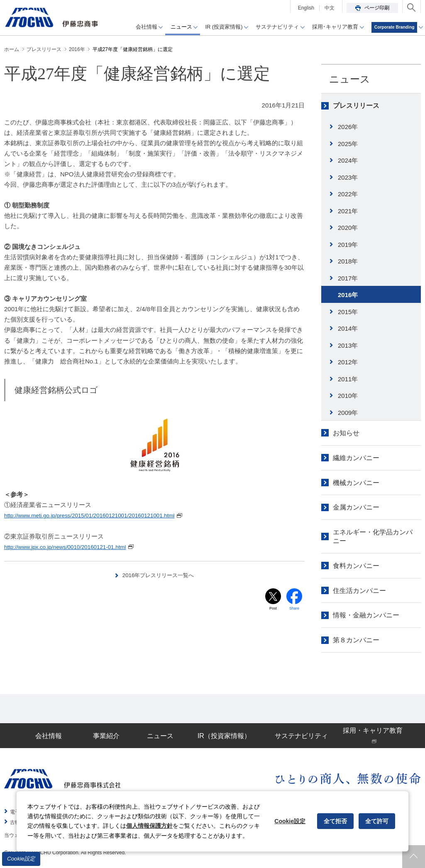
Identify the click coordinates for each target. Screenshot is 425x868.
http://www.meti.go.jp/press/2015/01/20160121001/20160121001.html (100, 515)
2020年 (348, 228)
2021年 (348, 211)
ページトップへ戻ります (414, 857)
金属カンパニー (356, 507)
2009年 (348, 413)
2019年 (348, 245)
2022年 (348, 194)
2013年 (348, 345)
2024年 (348, 160)
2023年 (348, 177)
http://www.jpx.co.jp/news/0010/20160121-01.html (73, 546)
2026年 (348, 127)
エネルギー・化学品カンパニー (373, 536)
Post (273, 609)
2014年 (348, 328)
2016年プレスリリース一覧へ (159, 574)
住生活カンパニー (359, 591)
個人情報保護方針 (149, 826)
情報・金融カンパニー (366, 615)
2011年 (348, 379)
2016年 (348, 295)
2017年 (348, 278)
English (306, 8)
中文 (330, 8)
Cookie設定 (21, 859)
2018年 (348, 261)
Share (294, 609)
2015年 (348, 312)
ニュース (350, 79)
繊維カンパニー (356, 458)
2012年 (348, 362)
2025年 (348, 144)
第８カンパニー (356, 640)
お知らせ (346, 433)
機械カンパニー (356, 483)
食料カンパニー (356, 566)
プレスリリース (356, 106)
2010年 (348, 396)
